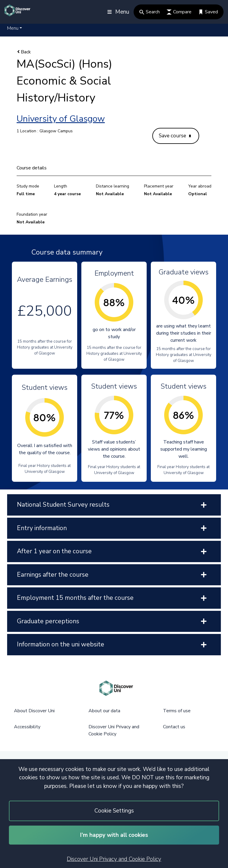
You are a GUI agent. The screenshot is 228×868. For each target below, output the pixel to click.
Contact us (174, 727)
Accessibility (27, 727)
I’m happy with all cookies (114, 835)
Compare (179, 12)
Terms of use (177, 711)
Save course (175, 136)
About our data (104, 711)
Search (149, 12)
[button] (15, 28)
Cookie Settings (114, 811)
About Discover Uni (34, 711)
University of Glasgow (61, 119)
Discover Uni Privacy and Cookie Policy (114, 859)
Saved (208, 12)
